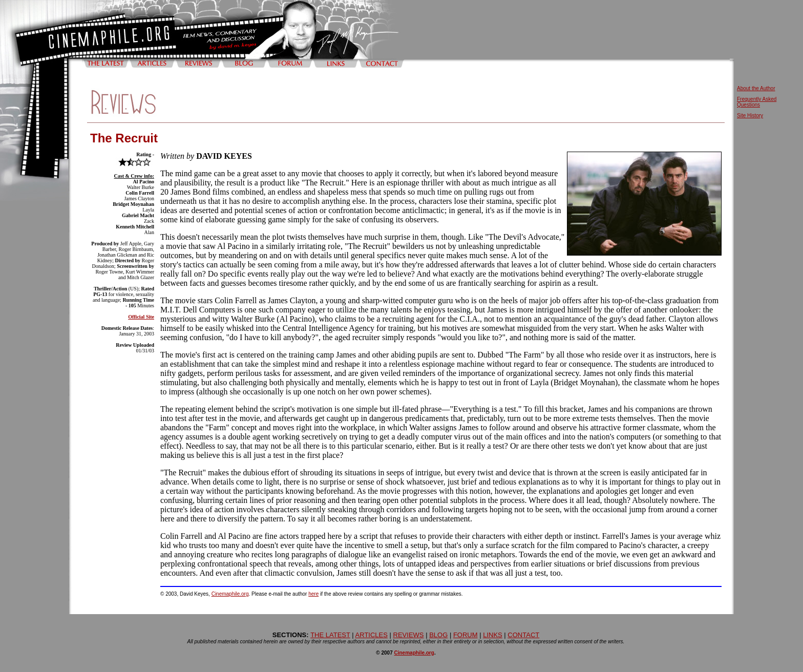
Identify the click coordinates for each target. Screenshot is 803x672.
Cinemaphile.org (230, 594)
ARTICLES (372, 635)
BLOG (438, 635)
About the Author (756, 88)
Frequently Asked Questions (757, 102)
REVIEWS (409, 635)
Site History (750, 115)
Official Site (141, 317)
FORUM (466, 635)
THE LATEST (330, 635)
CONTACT (523, 635)
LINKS (493, 635)
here (313, 594)
